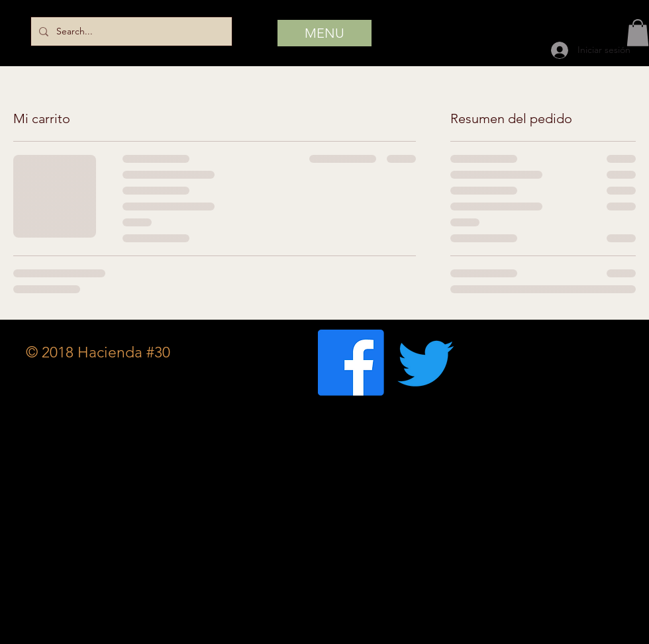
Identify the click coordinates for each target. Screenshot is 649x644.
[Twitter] (426, 363)
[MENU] (324, 33)
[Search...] (130, 31)
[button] (638, 33)
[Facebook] (351, 363)
